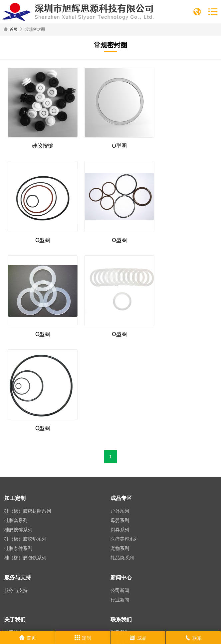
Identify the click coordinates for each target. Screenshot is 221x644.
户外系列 (120, 399)
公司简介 (14, 521)
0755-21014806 (39, 571)
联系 (193, 639)
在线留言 (120, 539)
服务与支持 (16, 479)
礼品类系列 (122, 446)
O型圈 (110, 140)
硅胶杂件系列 (18, 437)
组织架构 (14, 530)
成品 (138, 639)
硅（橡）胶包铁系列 (25, 446)
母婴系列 (120, 409)
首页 (14, 29)
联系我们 (120, 521)
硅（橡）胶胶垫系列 (25, 427)
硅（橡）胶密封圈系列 (28, 399)
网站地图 (199, 628)
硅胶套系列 (16, 409)
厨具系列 (120, 418)
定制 (83, 639)
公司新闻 (120, 479)
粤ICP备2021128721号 (164, 628)
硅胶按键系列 (18, 418)
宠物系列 (120, 437)
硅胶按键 (40, 140)
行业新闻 (120, 488)
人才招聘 (120, 530)
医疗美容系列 (124, 427)
